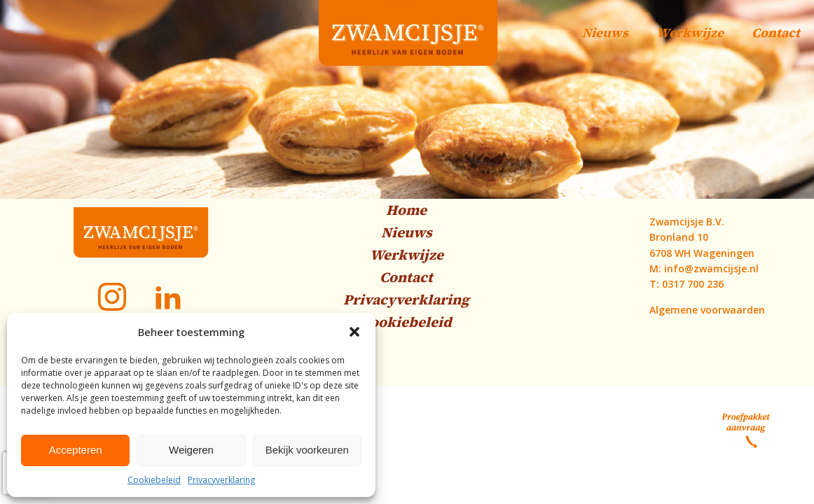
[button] (354, 332)
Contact (776, 33)
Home (406, 210)
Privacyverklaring (221, 480)
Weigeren (191, 450)
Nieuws (605, 33)
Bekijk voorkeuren (307, 450)
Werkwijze (690, 33)
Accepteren (76, 450)
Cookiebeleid (154, 480)
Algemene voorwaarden (707, 310)
